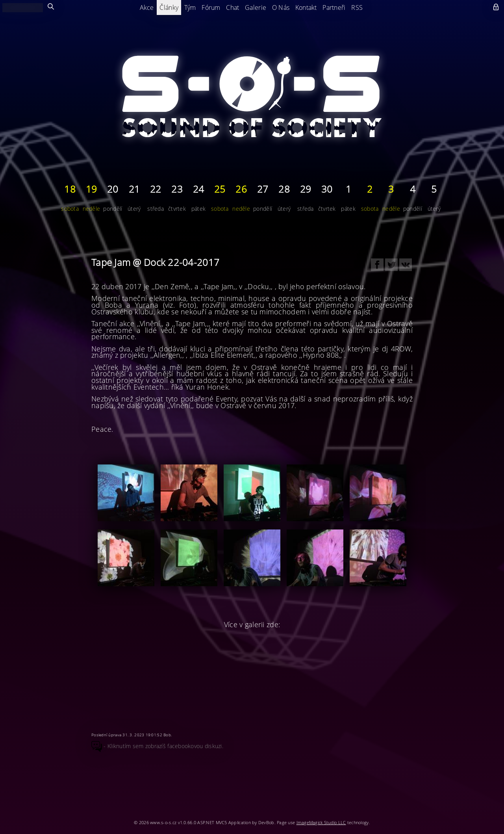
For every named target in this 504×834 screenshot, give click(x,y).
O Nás (281, 7)
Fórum (211, 7)
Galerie (256, 7)
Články (169, 7)
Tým (190, 7)
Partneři (334, 7)
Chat (233, 7)
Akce (147, 7)
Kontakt (306, 7)
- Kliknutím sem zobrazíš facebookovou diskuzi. (157, 746)
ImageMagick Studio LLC (321, 822)
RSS (357, 7)
